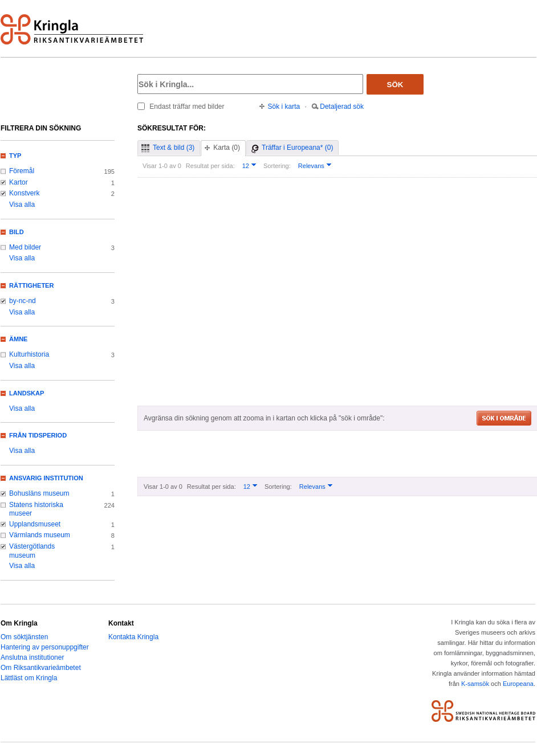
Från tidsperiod (38, 435)
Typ (15, 156)
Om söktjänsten (24, 637)
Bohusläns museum (39, 493)
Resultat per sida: (210, 166)
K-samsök (475, 684)
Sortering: (277, 166)
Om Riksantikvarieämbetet (41, 668)
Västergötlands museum (32, 551)
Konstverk (24, 193)
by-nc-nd (23, 301)
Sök (395, 85)
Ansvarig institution (46, 478)
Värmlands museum (40, 535)
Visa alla (22, 205)
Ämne (18, 339)
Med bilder (25, 247)
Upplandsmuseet (35, 524)
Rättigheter (31, 285)
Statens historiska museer (36, 509)
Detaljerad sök (342, 107)
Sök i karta (284, 107)
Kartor (19, 182)
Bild (17, 232)
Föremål (22, 171)
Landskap (27, 393)
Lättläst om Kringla (29, 678)
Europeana (518, 684)
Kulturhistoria (29, 354)
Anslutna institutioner (32, 657)
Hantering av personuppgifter (45, 647)
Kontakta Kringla (133, 637)
